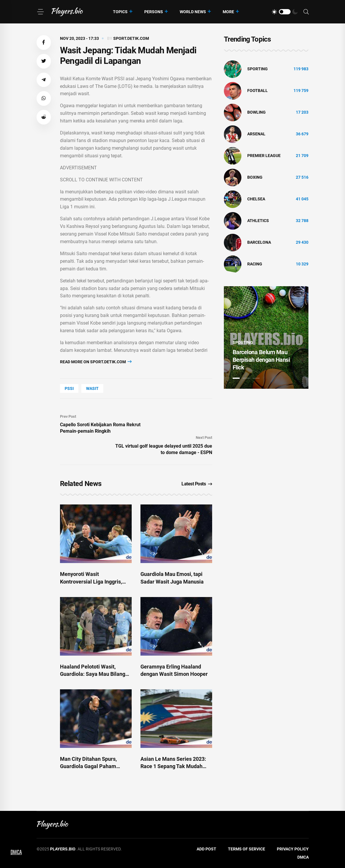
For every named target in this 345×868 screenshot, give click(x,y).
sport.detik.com (131, 38)
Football (258, 91)
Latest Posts (197, 484)
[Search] (306, 12)
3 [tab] (256, 378)
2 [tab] (246, 378)
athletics (258, 221)
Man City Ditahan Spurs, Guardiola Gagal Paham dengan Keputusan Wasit (89, 766)
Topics (120, 12)
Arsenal (256, 134)
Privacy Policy (293, 849)
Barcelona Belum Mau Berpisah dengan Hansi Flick (261, 360)
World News (193, 12)
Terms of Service (247, 849)
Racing (255, 264)
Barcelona (259, 242)
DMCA (303, 857)
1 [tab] (236, 378)
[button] (44, 42)
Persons (154, 12)
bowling (256, 112)
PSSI (69, 388)
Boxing (255, 177)
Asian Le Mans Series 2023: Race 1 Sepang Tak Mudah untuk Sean (173, 766)
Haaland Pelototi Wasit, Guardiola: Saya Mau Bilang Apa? (93, 674)
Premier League (264, 156)
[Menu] (40, 12)
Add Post (206, 849)
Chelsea (256, 199)
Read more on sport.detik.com (96, 362)
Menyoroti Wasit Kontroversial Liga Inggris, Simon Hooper (91, 581)
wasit (92, 388)
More (228, 12)
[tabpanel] (266, 337)
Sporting (258, 69)
